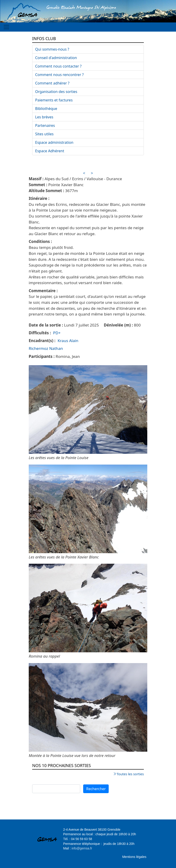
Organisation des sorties (56, 92)
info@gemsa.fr (82, 848)
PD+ (57, 333)
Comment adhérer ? (52, 83)
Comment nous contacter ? (58, 66)
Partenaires (45, 125)
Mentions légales (134, 857)
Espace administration (54, 142)
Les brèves (44, 117)
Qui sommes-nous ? (52, 49)
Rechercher (96, 789)
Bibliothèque (46, 109)
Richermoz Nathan (46, 348)
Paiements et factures (54, 100)
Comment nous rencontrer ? (59, 75)
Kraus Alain (68, 341)
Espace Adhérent (50, 151)
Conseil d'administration (56, 58)
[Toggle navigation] (6, 27)
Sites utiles (44, 134)
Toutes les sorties (130, 774)
